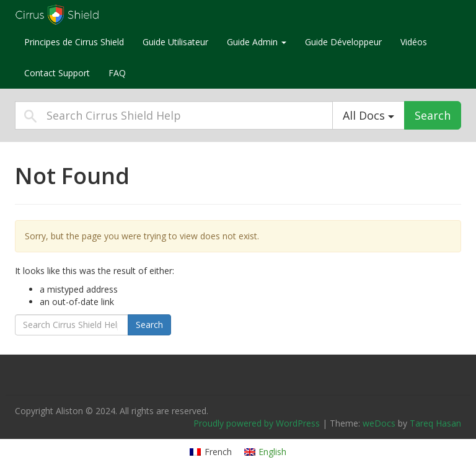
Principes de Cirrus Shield (74, 42)
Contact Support (57, 73)
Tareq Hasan (435, 423)
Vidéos (414, 42)
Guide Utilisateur (175, 42)
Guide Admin (257, 42)
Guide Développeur (343, 42)
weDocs (379, 423)
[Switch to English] (266, 452)
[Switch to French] (211, 452)
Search (433, 115)
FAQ (117, 73)
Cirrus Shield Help (92, 15)
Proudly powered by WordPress (257, 423)
